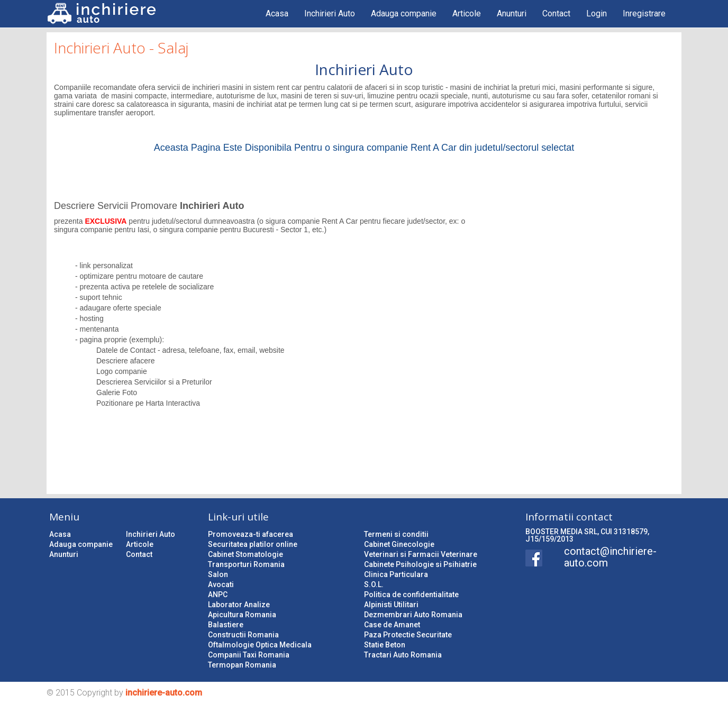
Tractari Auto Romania (403, 655)
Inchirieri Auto (330, 13)
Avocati (221, 584)
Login (597, 13)
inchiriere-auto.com (164, 693)
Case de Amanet (392, 625)
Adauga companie (404, 13)
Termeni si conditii (396, 534)
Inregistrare (644, 13)
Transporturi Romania (246, 564)
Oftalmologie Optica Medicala (260, 645)
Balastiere (226, 625)
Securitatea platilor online (253, 544)
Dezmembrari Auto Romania (413, 615)
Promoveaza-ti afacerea (251, 534)
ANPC (218, 595)
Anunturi (512, 13)
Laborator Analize (239, 605)
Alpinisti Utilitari (391, 605)
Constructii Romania (243, 635)
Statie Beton (385, 645)
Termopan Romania (242, 665)
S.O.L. (374, 584)
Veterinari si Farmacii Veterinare (421, 554)
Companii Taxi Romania (249, 655)
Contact (556, 13)
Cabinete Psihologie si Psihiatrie (420, 564)
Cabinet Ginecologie (399, 544)
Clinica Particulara (396, 574)
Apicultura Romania (242, 615)
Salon (218, 574)
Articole (467, 13)
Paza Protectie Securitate (408, 635)
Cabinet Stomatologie (245, 554)
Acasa (277, 13)
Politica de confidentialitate (411, 595)
